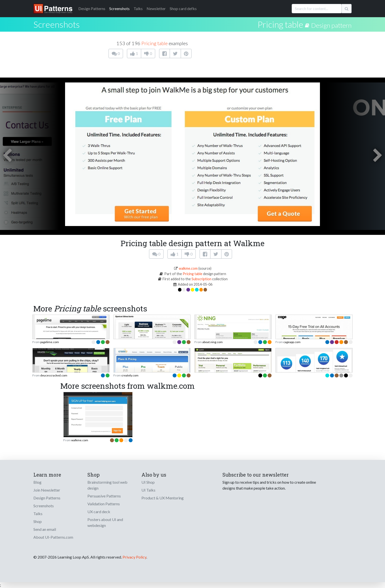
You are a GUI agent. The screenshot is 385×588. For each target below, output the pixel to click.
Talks (138, 8)
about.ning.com (213, 342)
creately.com (130, 375)
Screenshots (119, 8)
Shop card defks (183, 8)
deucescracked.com (54, 375)
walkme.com (188, 268)
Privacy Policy (134, 557)
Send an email (45, 529)
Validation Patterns (104, 504)
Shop (38, 521)
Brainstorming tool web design (107, 485)
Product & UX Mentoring (163, 498)
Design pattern (331, 25)
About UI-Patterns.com (53, 537)
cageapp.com (292, 342)
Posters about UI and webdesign (105, 522)
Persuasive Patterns (104, 496)
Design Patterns (47, 498)
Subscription (201, 279)
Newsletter (156, 8)
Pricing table (280, 24)
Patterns (92, 8)
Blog (37, 482)
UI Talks (148, 490)
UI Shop (148, 482)
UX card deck (99, 512)
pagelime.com (50, 342)
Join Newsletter (47, 490)
